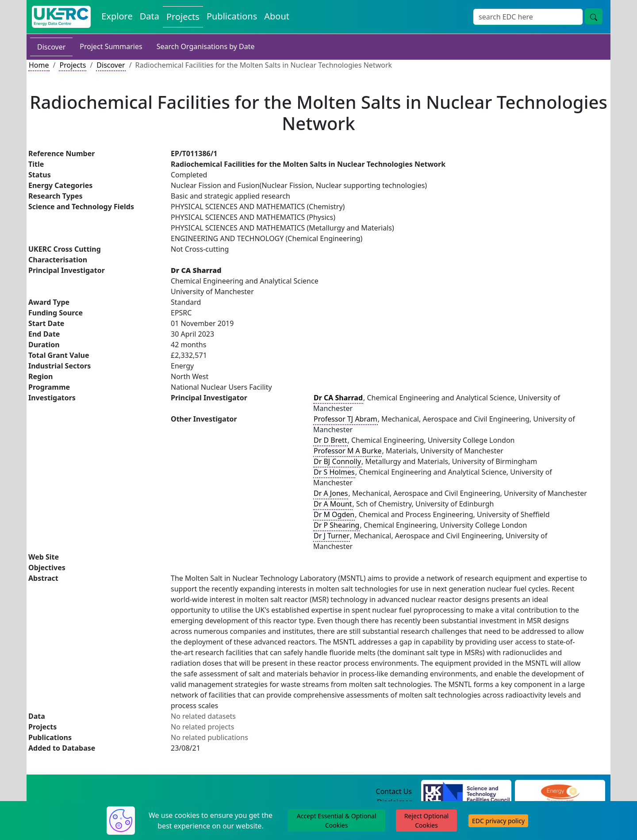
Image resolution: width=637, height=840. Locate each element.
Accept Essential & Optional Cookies (337, 821)
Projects (73, 65)
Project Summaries (111, 46)
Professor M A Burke (347, 451)
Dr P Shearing (336, 525)
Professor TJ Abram (345, 419)
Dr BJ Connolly (337, 461)
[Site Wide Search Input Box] (528, 17)
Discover (51, 47)
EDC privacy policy (498, 821)
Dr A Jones (331, 493)
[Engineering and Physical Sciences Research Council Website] (560, 792)
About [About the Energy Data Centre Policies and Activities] (277, 16)
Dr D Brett (330, 440)
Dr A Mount (333, 504)
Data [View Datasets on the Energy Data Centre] (150, 16)
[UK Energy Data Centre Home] (61, 17)
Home (39, 65)
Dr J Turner (332, 536)
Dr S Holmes (334, 472)
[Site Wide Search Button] (594, 16)
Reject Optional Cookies (426, 821)
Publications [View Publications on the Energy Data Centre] (232, 16)
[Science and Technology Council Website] (466, 792)
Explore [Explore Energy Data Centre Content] (117, 16)
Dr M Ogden (334, 514)
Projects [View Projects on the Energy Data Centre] (183, 17)
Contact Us (394, 791)
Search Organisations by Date (206, 46)
